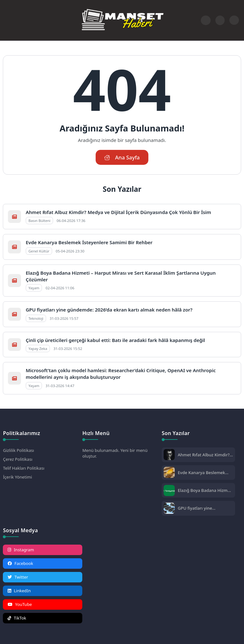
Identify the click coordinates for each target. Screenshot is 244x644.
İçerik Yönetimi (17, 477)
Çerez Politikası (17, 459)
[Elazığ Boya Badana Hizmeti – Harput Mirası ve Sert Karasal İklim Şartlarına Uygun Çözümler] (169, 491)
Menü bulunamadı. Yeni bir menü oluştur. (115, 453)
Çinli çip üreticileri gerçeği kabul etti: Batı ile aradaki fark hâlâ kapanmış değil (115, 340)
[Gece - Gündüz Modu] (234, 23)
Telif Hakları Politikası (24, 468)
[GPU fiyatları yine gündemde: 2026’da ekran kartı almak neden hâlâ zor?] (169, 509)
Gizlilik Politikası (18, 450)
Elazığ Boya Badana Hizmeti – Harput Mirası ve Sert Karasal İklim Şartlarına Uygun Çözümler (205, 490)
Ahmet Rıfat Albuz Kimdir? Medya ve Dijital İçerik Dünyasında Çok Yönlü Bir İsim (119, 212)
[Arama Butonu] (220, 20)
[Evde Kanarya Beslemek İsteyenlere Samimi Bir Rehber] (169, 473)
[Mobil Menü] (8, 20)
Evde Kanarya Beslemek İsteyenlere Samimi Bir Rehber (89, 242)
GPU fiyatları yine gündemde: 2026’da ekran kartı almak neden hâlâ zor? (109, 310)
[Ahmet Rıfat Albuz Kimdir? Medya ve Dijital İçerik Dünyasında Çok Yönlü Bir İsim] (169, 455)
